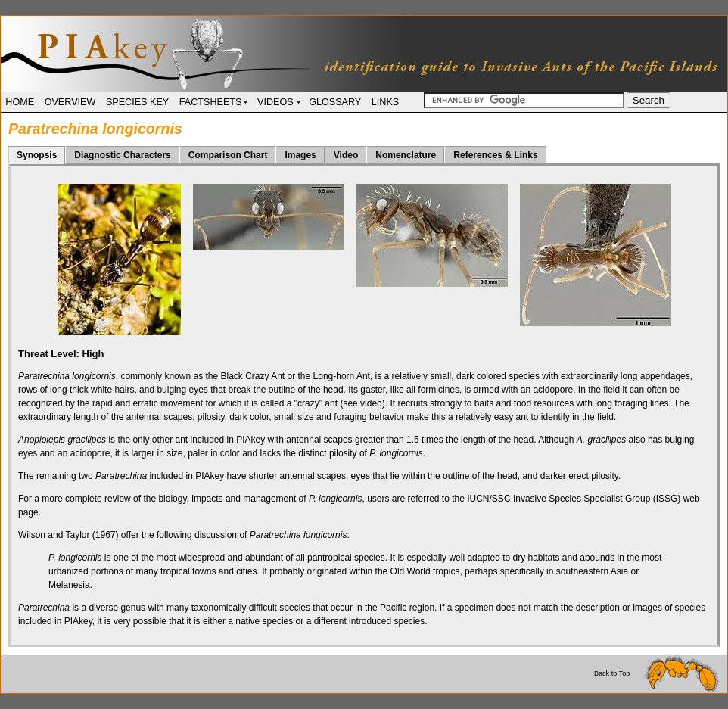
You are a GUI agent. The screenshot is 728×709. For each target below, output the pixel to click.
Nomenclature (406, 155)
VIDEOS (278, 102)
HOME (20, 102)
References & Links (495, 155)
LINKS (385, 102)
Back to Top (657, 673)
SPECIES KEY (137, 102)
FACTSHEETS (213, 102)
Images (300, 155)
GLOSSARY (335, 102)
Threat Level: (61, 354)
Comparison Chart (228, 155)
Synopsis (37, 155)
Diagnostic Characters (122, 155)
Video (346, 155)
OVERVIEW (70, 102)
